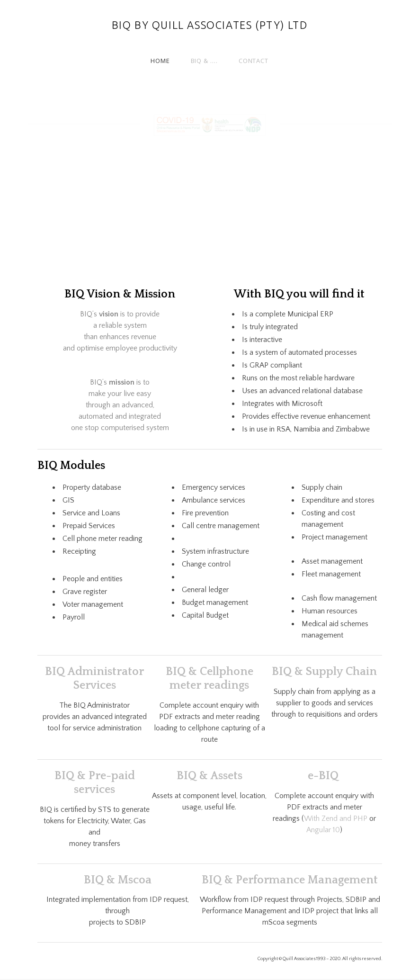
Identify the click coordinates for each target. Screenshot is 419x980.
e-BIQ (325, 776)
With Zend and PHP (336, 818)
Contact (254, 61)
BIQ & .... (204, 61)
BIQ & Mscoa (118, 880)
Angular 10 (323, 830)
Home (160, 61)
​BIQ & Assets (209, 776)
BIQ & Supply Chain (324, 672)
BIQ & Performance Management (290, 880)
